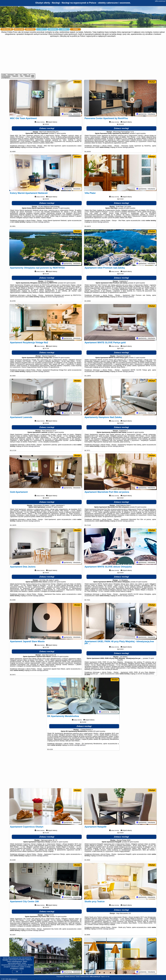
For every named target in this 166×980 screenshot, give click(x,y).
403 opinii (96, 731)
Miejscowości (30, 29)
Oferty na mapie (19, 29)
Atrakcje (64, 29)
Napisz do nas (105, 976)
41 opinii (60, 842)
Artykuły (75, 29)
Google (5, 960)
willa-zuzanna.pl (160, 1)
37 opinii (54, 507)
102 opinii (57, 582)
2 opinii (56, 432)
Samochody (53, 29)
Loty (41, 29)
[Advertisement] (83, 55)
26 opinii (139, 582)
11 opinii (137, 358)
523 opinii (67, 283)
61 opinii (135, 432)
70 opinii (61, 208)
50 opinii (138, 507)
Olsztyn (77, 82)
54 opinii (61, 358)
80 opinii (130, 842)
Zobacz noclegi (47, 128)
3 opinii (137, 133)
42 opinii (136, 283)
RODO (22, 968)
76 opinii (58, 917)
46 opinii (127, 208)
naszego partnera (39, 147)
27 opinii (57, 133)
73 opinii (151, 658)
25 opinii (60, 657)
